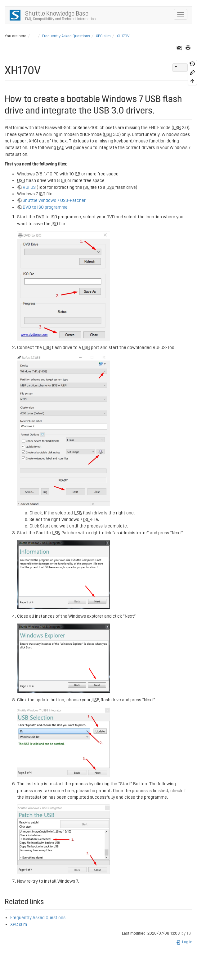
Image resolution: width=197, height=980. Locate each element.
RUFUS (29, 187)
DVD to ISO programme (45, 207)
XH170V (123, 36)
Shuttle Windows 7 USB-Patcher (54, 200)
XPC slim (103, 36)
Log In (184, 942)
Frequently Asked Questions (66, 36)
